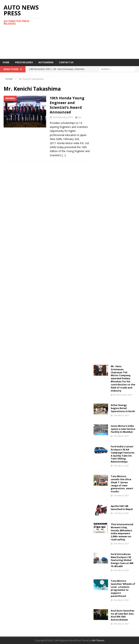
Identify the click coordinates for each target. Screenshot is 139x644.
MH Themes (98, 640)
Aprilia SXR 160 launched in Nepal (122, 508)
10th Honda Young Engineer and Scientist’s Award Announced (67, 105)
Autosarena (46, 62)
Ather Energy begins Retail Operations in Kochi (123, 408)
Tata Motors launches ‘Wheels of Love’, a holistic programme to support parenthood (123, 588)
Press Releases (24, 62)
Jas (80, 117)
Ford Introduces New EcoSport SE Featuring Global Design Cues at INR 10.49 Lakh (122, 560)
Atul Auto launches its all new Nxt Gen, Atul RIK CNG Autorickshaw (123, 615)
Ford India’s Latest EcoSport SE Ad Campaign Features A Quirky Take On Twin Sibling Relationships (123, 454)
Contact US (66, 62)
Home (6, 62)
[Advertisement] (95, 29)
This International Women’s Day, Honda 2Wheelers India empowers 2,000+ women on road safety (122, 532)
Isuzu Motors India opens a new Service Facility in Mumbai (123, 429)
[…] (64, 155)
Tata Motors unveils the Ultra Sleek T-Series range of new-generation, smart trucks (122, 484)
